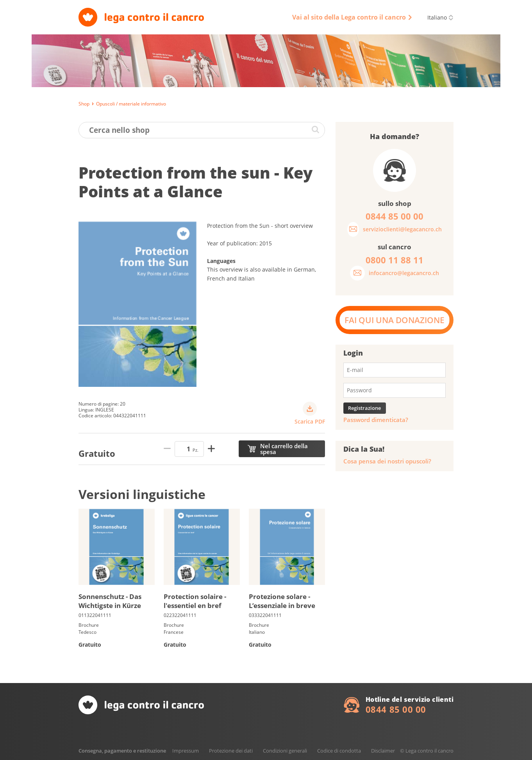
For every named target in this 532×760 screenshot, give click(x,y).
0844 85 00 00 (396, 709)
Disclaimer (383, 751)
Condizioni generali (285, 751)
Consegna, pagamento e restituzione (122, 751)
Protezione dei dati (231, 751)
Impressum (186, 751)
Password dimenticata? (376, 420)
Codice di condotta (339, 751)
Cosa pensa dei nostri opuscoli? (387, 461)
